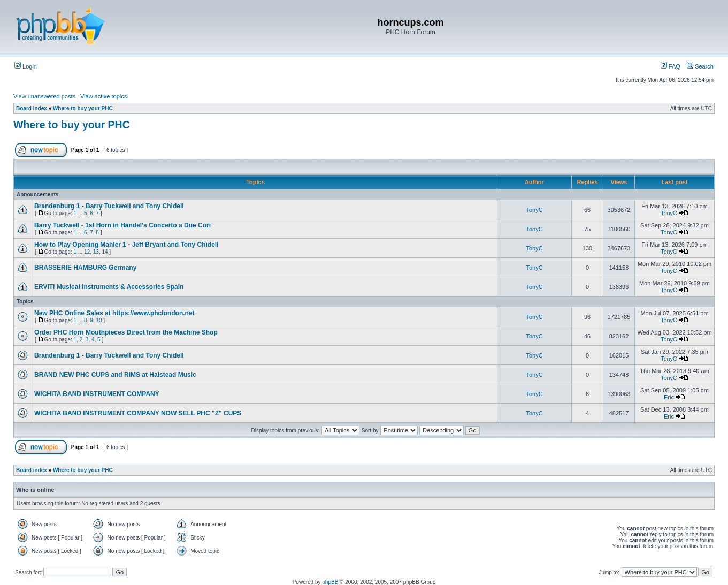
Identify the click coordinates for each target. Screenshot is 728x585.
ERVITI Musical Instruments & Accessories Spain (109, 287)
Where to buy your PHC (83, 108)
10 (99, 320)
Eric (669, 397)
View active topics (104, 96)
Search (700, 66)
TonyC (534, 210)
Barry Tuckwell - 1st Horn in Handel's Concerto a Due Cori (122, 225)
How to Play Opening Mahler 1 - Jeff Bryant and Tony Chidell (126, 245)
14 (105, 252)
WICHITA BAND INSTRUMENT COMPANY (97, 394)
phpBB (330, 582)
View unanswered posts (44, 96)
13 (96, 252)
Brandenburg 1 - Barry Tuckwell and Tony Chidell (109, 206)
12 (87, 252)
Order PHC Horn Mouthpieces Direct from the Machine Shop (126, 332)
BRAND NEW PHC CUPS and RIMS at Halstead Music (115, 375)
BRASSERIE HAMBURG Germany (85, 268)
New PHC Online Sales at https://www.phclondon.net (114, 313)
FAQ (670, 66)
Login (26, 66)
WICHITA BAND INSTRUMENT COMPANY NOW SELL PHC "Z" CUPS (138, 413)
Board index (32, 108)
